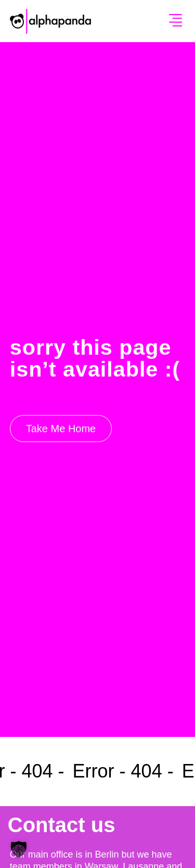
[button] (176, 21)
